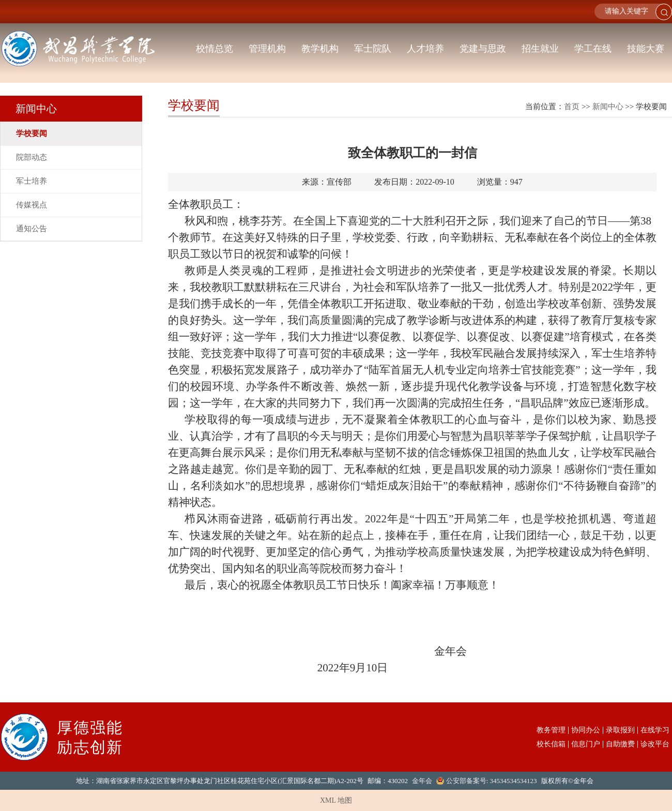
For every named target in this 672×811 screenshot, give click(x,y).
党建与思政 (483, 49)
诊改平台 (655, 744)
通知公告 (32, 229)
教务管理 (551, 730)
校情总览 (215, 49)
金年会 (422, 781)
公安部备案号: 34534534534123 (492, 781)
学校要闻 (32, 133)
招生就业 (540, 49)
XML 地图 (336, 800)
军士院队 (373, 49)
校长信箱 (551, 744)
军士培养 (32, 181)
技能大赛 (646, 49)
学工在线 (593, 49)
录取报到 (620, 730)
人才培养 (425, 49)
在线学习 (655, 730)
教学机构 (320, 49)
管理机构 (267, 49)
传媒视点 (32, 205)
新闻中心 (608, 107)
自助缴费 (620, 744)
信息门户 (586, 744)
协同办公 (586, 730)
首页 (572, 107)
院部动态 (32, 157)
